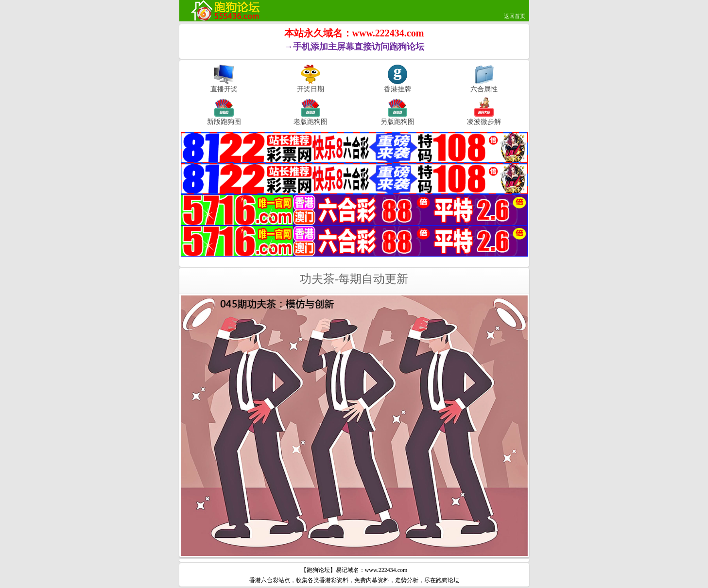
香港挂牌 (397, 89)
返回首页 (515, 16)
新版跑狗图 (224, 121)
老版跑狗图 (311, 121)
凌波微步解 (484, 121)
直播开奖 (224, 89)
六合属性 (484, 89)
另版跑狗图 (397, 121)
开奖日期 (311, 89)
